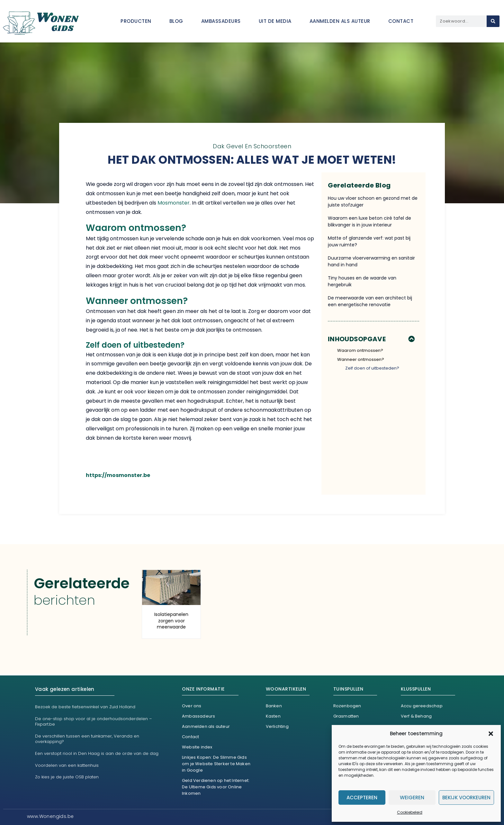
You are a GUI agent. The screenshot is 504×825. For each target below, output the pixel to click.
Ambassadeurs (221, 21)
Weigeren (412, 797)
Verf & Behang (416, 716)
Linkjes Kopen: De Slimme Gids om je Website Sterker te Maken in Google (216, 764)
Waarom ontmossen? (360, 350)
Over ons (192, 706)
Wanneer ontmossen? (361, 359)
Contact (401, 21)
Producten (136, 21)
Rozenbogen (347, 706)
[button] (491, 734)
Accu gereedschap (422, 706)
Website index (197, 747)
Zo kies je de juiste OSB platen (67, 777)
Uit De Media (275, 21)
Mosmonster (174, 203)
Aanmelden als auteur (340, 21)
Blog (176, 21)
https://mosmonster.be (118, 475)
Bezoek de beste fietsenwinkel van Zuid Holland (85, 707)
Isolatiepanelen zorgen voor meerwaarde (171, 621)
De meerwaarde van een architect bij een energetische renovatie (370, 301)
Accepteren (362, 797)
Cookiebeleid (410, 812)
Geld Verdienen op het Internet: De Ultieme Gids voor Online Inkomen (216, 787)
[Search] (493, 21)
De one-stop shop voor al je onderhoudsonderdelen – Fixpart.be (93, 721)
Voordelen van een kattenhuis (67, 765)
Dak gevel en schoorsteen (252, 146)
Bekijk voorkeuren (466, 797)
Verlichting (277, 726)
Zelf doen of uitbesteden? (372, 368)
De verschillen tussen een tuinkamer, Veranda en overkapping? (87, 739)
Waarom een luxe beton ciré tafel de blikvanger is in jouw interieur (369, 221)
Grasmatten (346, 716)
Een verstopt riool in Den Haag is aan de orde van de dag (97, 753)
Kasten (273, 716)
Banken (274, 706)
